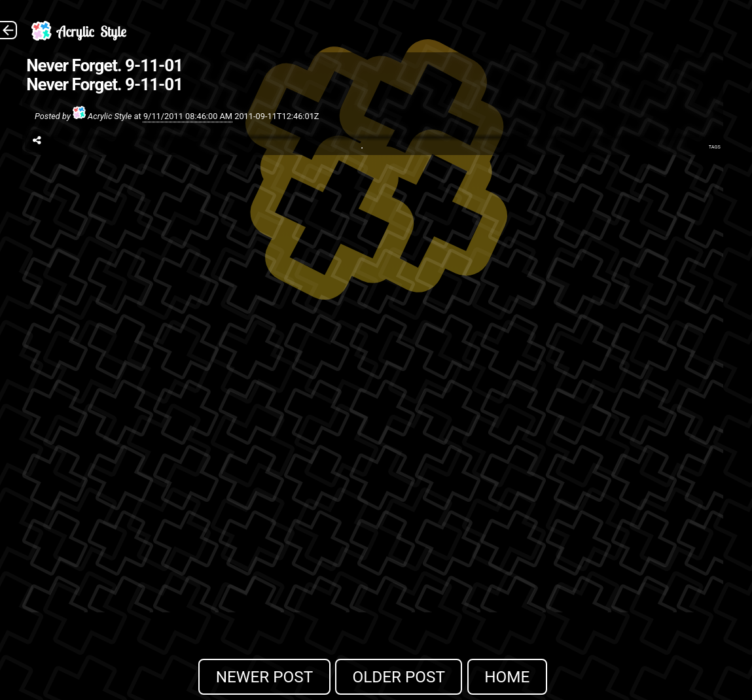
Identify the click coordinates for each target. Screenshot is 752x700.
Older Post (399, 677)
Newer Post (265, 677)
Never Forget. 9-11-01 (104, 65)
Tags (715, 147)
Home (507, 677)
